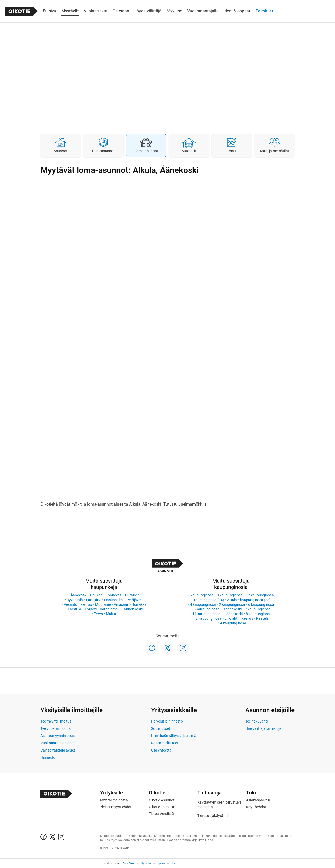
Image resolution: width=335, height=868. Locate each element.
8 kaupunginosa (259, 614)
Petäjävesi (135, 600)
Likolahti (231, 618)
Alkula (232, 600)
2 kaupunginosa (232, 604)
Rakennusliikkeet (165, 743)
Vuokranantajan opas (58, 743)
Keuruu (86, 604)
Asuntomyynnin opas (58, 736)
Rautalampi (109, 609)
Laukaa (96, 595)
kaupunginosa (202, 595)
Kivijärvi (90, 609)
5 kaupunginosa (206, 609)
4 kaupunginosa (203, 604)
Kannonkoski (132, 609)
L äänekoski (233, 614)
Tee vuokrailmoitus (55, 728)
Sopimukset (161, 728)
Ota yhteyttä (161, 750)
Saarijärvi (94, 600)
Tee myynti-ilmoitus (56, 721)
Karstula (74, 609)
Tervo (99, 614)
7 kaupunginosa (258, 609)
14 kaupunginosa (232, 623)
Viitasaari (121, 604)
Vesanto (71, 604)
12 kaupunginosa (260, 595)
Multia (111, 614)
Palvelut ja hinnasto (167, 721)
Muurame (103, 604)
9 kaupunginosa (208, 618)
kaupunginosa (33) (255, 600)
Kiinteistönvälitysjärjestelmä (174, 736)
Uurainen (132, 595)
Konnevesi (114, 595)
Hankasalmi (114, 600)
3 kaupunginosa (230, 595)
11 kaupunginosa (206, 614)
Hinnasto (48, 757)
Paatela (262, 618)
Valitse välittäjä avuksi (58, 750)
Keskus (247, 618)
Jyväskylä (75, 600)
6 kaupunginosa (261, 604)
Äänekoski (79, 595)
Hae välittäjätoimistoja (263, 728)
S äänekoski (232, 609)
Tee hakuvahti (256, 721)
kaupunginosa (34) (209, 600)
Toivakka (139, 604)
